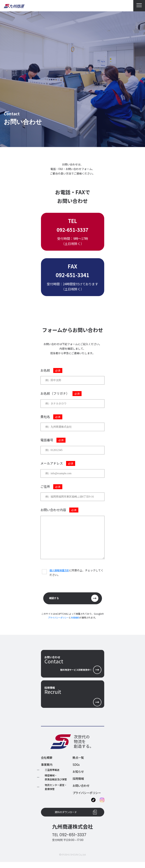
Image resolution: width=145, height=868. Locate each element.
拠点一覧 (79, 762)
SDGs (76, 769)
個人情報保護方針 (60, 570)
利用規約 (76, 618)
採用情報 (79, 783)
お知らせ (79, 776)
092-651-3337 (72, 230)
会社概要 (47, 762)
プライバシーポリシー (58, 618)
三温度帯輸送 (53, 774)
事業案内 (47, 769)
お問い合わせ (82, 790)
